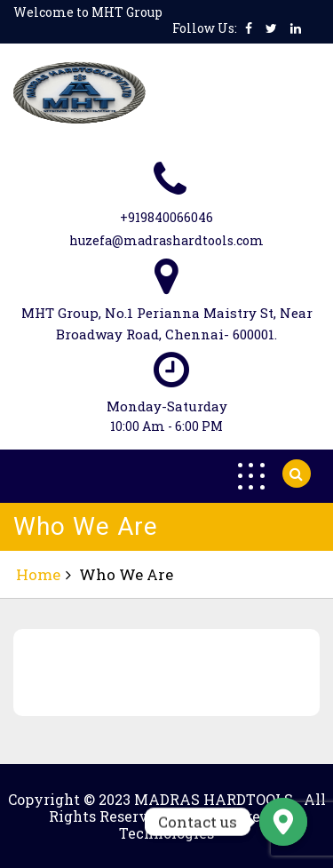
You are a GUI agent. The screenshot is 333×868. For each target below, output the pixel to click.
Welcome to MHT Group (88, 12)
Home (38, 574)
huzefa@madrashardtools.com (166, 240)
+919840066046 (166, 217)
